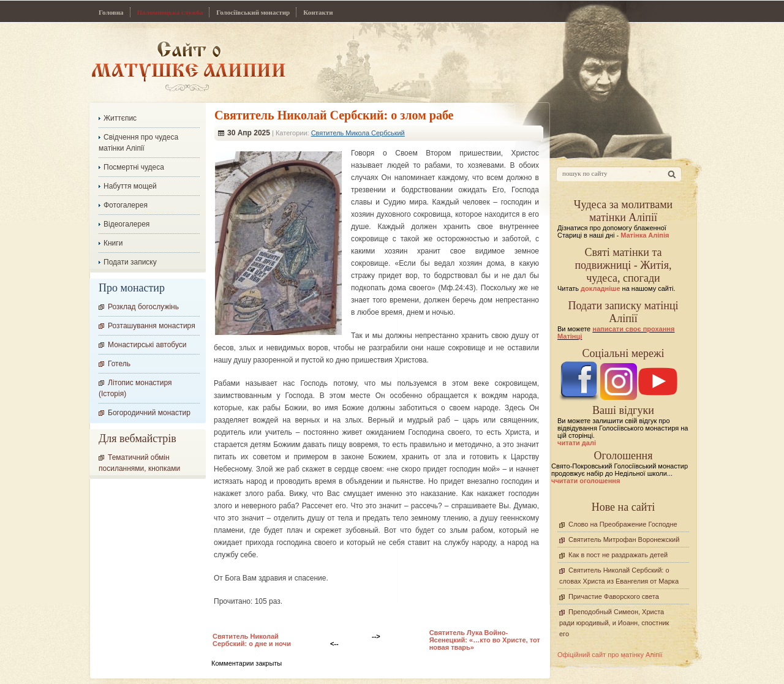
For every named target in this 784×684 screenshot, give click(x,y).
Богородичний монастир (149, 413)
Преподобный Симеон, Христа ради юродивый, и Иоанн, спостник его (614, 623)
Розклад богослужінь (143, 307)
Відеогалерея (126, 224)
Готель (119, 364)
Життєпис (120, 118)
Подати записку (130, 262)
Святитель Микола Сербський (358, 133)
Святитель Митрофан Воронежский (624, 539)
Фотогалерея (126, 205)
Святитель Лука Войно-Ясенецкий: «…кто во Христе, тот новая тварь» (485, 640)
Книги (113, 243)
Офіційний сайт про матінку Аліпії (610, 655)
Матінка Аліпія (645, 235)
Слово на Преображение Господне (623, 524)
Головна (111, 12)
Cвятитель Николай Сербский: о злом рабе (334, 115)
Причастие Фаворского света (614, 596)
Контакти (318, 12)
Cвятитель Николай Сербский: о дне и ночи (252, 640)
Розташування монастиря (152, 326)
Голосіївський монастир (253, 12)
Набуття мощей (130, 186)
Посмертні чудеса (134, 167)
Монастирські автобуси (147, 345)
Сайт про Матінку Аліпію (188, 66)
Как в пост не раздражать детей (618, 555)
